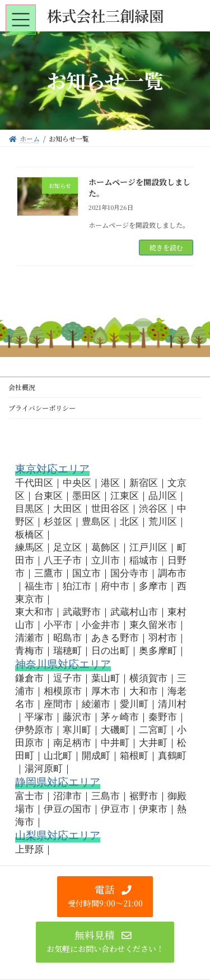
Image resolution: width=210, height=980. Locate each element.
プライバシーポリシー (42, 408)
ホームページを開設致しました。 (139, 187)
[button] (105, 897)
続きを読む (166, 247)
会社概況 (22, 387)
